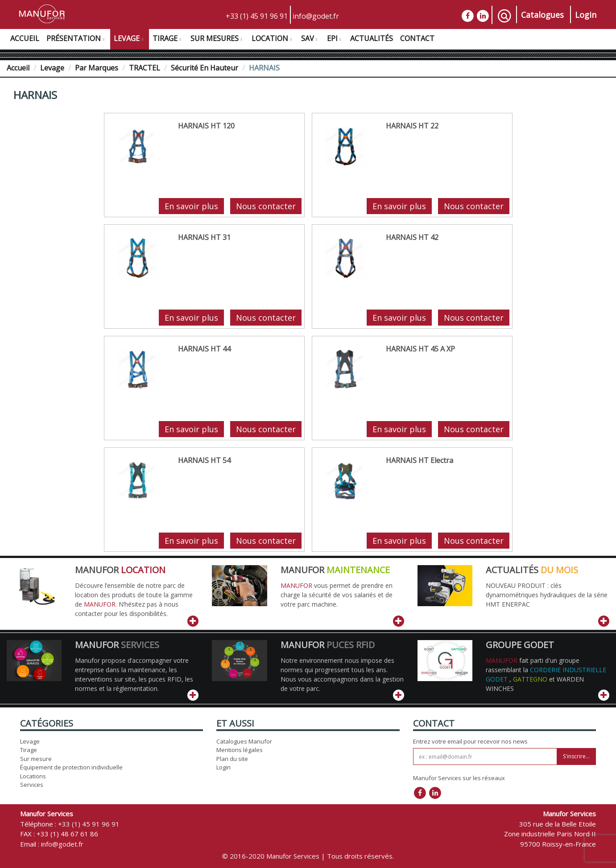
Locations (33, 776)
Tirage (168, 40)
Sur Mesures (217, 40)
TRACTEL (145, 68)
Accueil (25, 38)
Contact (417, 38)
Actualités (372, 38)
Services (32, 785)
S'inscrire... (576, 756)
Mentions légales (240, 750)
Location (273, 40)
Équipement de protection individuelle (71, 767)
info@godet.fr (316, 16)
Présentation (76, 40)
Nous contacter (266, 206)
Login (586, 15)
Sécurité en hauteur (205, 68)
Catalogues (542, 15)
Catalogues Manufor (244, 741)
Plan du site (232, 759)
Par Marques (97, 68)
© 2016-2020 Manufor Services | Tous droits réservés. (308, 856)
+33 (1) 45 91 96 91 (257, 16)
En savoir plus (191, 206)
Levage (130, 40)
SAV (310, 40)
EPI (335, 40)
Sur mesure (36, 759)
